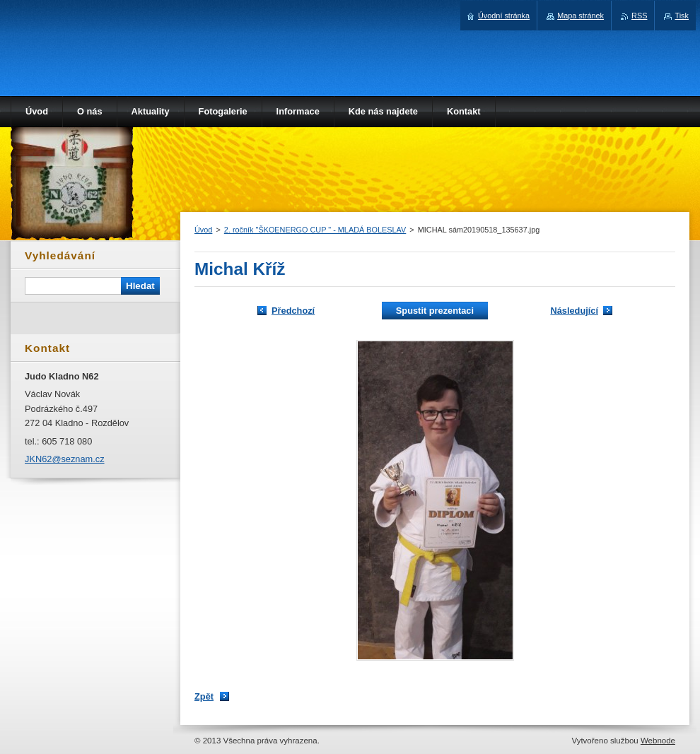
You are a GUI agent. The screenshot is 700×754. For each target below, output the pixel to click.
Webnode (658, 741)
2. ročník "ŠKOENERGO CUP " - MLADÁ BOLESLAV (315, 230)
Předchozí (293, 311)
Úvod (203, 230)
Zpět (204, 696)
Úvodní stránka (504, 16)
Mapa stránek (581, 16)
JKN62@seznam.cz (65, 459)
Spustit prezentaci (435, 311)
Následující (574, 311)
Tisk (682, 16)
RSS (639, 16)
